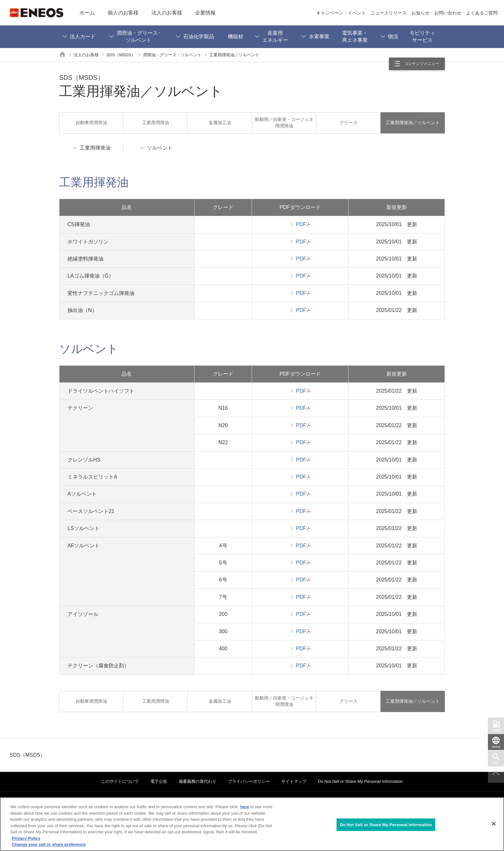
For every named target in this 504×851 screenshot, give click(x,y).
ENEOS (36, 13)
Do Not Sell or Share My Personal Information (360, 781)
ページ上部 (496, 780)
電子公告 (159, 781)
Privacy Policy (26, 838)
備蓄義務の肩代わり (198, 781)
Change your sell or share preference (49, 844)
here (245, 807)
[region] (252, 824)
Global (496, 747)
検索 (496, 763)
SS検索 (496, 730)
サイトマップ (294, 781)
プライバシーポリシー (249, 781)
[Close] (494, 824)
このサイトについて (120, 781)
